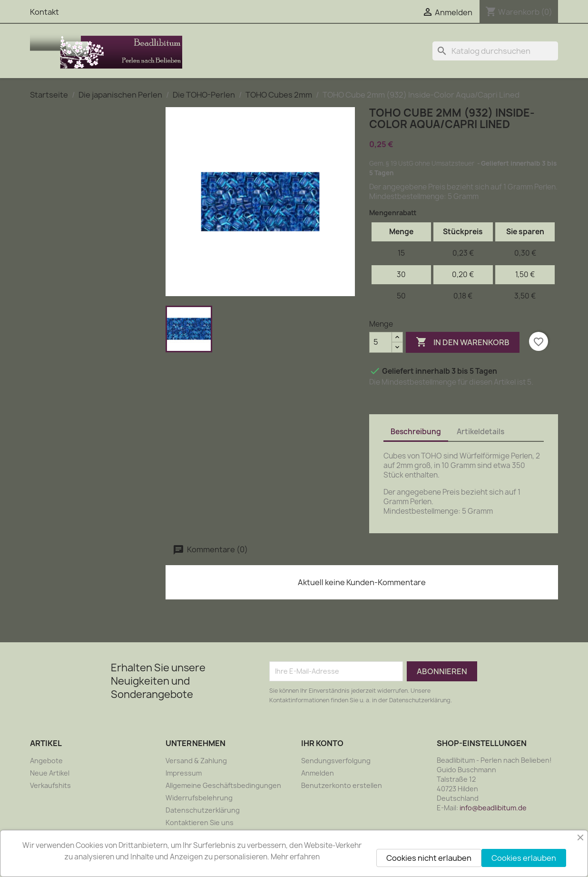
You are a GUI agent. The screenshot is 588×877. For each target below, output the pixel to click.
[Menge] (381, 342)
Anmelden (318, 773)
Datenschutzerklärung (203, 810)
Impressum (184, 773)
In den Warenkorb (463, 342)
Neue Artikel (50, 773)
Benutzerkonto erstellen (342, 785)
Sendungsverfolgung (336, 761)
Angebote (46, 761)
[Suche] (495, 51)
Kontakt (44, 12)
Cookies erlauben (524, 858)
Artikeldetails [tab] (480, 432)
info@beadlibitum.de (493, 808)
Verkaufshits (50, 785)
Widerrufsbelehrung (199, 798)
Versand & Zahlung (196, 761)
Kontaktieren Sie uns (200, 822)
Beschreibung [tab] (416, 432)
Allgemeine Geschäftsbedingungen (223, 785)
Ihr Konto (322, 743)
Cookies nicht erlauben (429, 858)
